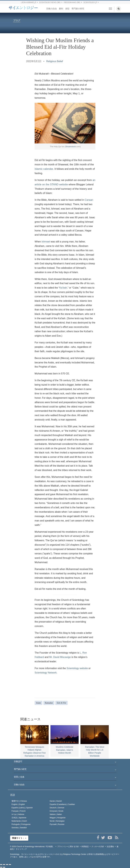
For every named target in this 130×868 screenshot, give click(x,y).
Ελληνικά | (57, 811)
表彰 (67, 9)
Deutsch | (57, 808)
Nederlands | (19, 821)
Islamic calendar (44, 169)
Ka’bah (63, 288)
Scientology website (77, 668)
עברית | (18, 814)
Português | (21, 824)
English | (18, 804)
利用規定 (85, 847)
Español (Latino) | (22, 808)
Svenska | (19, 828)
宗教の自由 (52, 9)
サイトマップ (21, 849)
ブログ (17, 20)
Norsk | (57, 821)
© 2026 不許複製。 (32, 847)
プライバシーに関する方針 (68, 847)
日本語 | (19, 818)
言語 (13, 795)
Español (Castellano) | (62, 804)
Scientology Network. (46, 673)
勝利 (61, 9)
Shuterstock (71, 147)
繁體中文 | (19, 801)
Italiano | (56, 814)
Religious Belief (55, 61)
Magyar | (58, 818)
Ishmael (46, 242)
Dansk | (56, 801)
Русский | (57, 824)
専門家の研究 (78, 9)
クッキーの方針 (98, 847)
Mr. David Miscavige (60, 657)
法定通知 (110, 847)
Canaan (89, 200)
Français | (19, 811)
